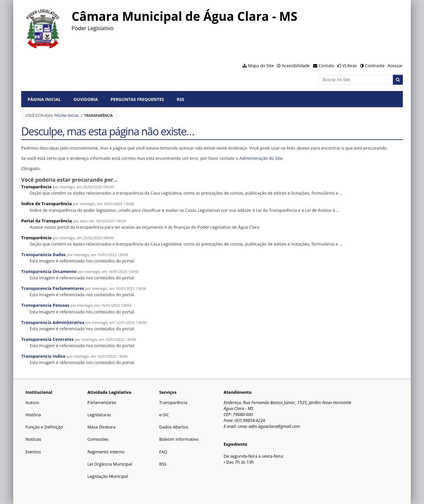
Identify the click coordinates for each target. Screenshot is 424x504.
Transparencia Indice (43, 356)
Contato (327, 66)
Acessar (395, 66)
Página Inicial (44, 99)
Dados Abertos (174, 427)
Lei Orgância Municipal (110, 464)
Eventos (33, 452)
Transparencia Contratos (47, 339)
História (33, 415)
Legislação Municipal (108, 476)
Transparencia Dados (43, 254)
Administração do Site (261, 158)
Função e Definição (44, 427)
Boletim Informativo (179, 439)
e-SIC (164, 415)
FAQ (163, 452)
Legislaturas (99, 415)
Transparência (36, 187)
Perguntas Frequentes (137, 99)
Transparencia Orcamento (49, 271)
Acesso (32, 402)
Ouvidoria (86, 99)
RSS (180, 99)
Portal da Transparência (47, 221)
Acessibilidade (296, 66)
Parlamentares (102, 402)
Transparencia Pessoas (45, 305)
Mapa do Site (261, 66)
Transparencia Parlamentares (53, 288)
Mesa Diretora (102, 427)
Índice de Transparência (47, 204)
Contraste (375, 66)
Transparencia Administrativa (53, 322)
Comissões (98, 439)
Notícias (33, 439)
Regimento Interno (106, 452)
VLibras (350, 66)
